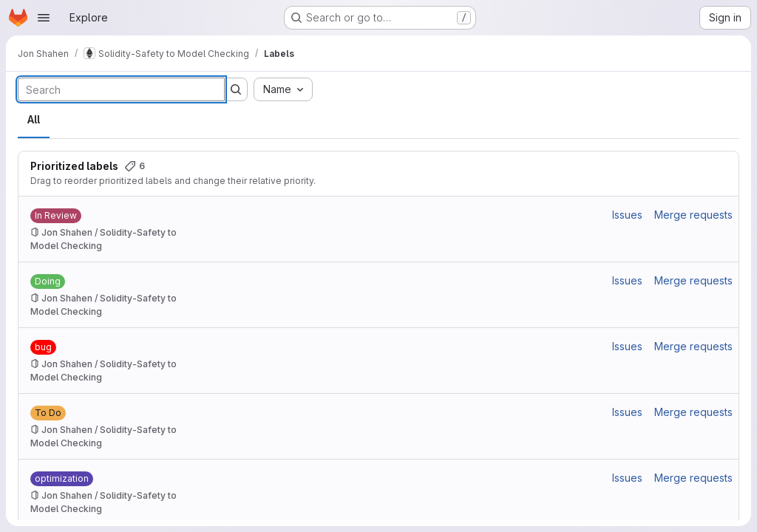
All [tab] (34, 119)
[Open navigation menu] (44, 18)
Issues (627, 215)
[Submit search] (236, 89)
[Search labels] (121, 89)
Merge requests (693, 215)
